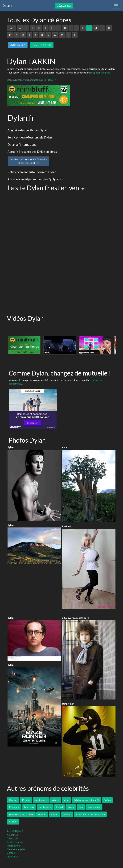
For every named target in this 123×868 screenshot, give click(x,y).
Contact (11, 853)
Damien (67, 814)
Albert (56, 800)
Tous (12, 28)
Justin (71, 807)
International (14, 846)
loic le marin (41, 800)
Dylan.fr (8, 6)
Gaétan (13, 800)
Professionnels (15, 842)
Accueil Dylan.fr (15, 831)
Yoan (66, 800)
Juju (81, 807)
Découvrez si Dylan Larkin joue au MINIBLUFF (32, 80)
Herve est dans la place (21, 814)
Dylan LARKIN (18, 45)
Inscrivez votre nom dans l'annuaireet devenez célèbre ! (28, 161)
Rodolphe (14, 807)
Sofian (107, 800)
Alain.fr (13, 821)
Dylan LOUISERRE (42, 45)
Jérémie (26, 800)
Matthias (29, 807)
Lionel (59, 807)
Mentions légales (16, 849)
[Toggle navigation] (116, 6)
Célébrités (64, 6)
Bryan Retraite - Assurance (90, 814)
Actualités (12, 835)
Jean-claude (94, 807)
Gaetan (42, 814)
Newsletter (13, 856)
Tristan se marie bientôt (86, 800)
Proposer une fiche (100, 73)
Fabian (55, 814)
